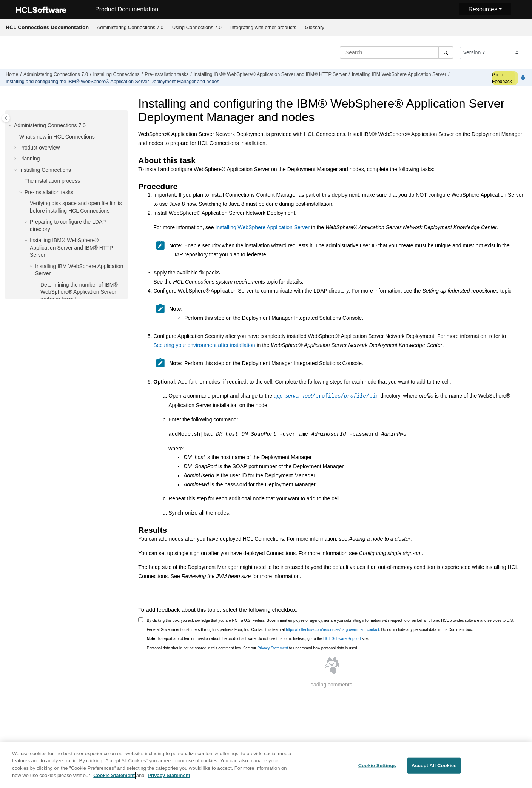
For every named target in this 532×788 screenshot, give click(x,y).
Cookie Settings (377, 768)
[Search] (446, 52)
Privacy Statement (273, 648)
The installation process (52, 181)
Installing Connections (116, 74)
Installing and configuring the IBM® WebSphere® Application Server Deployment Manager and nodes (113, 82)
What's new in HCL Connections (57, 137)
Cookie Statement (114, 778)
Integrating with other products (263, 27)
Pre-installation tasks (167, 74)
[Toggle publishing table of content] (6, 118)
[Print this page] (524, 78)
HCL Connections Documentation (47, 27)
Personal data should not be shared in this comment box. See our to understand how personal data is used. (253, 648)
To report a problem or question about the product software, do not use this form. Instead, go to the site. (258, 639)
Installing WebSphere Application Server (262, 227)
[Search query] (396, 52)
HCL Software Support (342, 639)
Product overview (39, 148)
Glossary (315, 27)
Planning (30, 159)
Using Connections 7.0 (197, 27)
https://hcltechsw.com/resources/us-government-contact (332, 630)
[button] (11, 126)
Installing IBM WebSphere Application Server (399, 74)
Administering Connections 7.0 (130, 27)
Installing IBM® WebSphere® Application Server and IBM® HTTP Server (270, 74)
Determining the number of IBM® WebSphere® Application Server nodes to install (79, 292)
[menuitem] (130, 28)
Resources (483, 9)
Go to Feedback (502, 78)
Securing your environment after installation (204, 345)
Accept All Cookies (434, 768)
